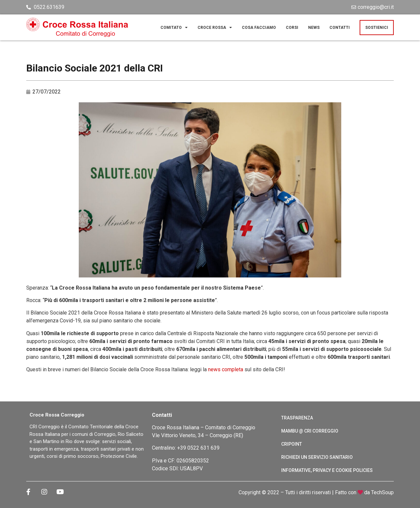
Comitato (174, 28)
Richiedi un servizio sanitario (317, 457)
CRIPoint (292, 444)
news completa (226, 369)
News (314, 28)
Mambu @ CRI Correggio (310, 431)
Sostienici (377, 28)
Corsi (292, 28)
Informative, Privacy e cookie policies (327, 470)
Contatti (340, 28)
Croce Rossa (215, 28)
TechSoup (382, 492)
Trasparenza (297, 418)
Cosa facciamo (259, 28)
